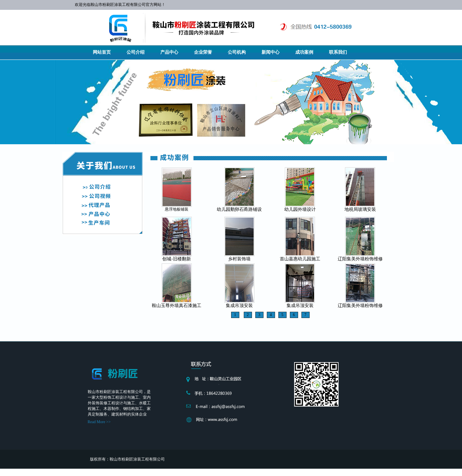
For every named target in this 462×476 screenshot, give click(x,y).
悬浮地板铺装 (177, 209)
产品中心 (169, 52)
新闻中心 (271, 52)
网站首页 (102, 52)
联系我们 (338, 52)
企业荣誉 (203, 52)
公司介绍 (136, 52)
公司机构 (237, 52)
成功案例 (304, 52)
